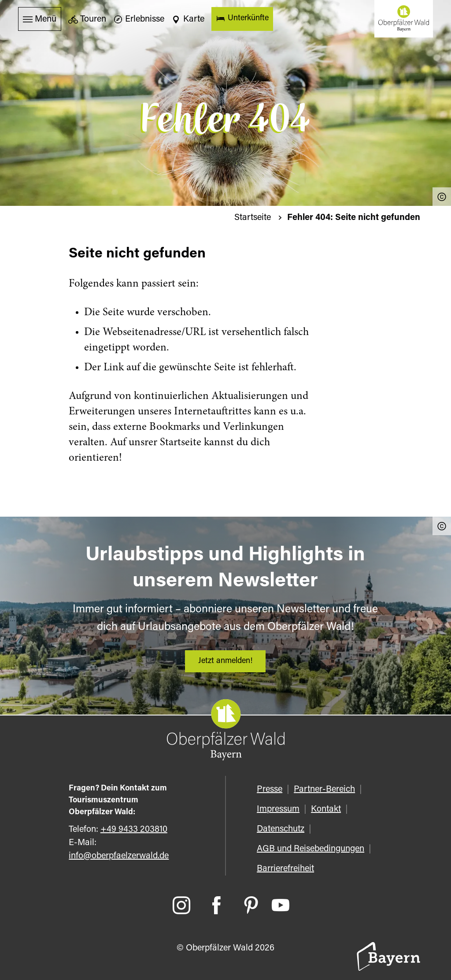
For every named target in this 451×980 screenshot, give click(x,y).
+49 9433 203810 (134, 830)
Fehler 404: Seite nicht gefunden (354, 218)
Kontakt (326, 809)
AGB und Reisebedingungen (311, 849)
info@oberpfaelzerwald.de (119, 856)
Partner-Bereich (324, 790)
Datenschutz (281, 829)
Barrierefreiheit (285, 869)
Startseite (254, 218)
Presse (270, 790)
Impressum (278, 809)
